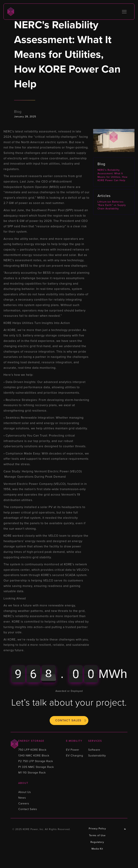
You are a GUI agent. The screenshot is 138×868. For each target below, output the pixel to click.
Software (94, 750)
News (22, 798)
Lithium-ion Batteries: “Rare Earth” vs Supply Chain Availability (112, 205)
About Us (25, 792)
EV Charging (75, 756)
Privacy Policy (97, 829)
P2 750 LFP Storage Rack (36, 761)
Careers (24, 804)
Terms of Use (97, 835)
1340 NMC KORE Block (34, 756)
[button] (124, 12)
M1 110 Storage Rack (32, 773)
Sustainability (97, 756)
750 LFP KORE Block (32, 750)
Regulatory (97, 842)
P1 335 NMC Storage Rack (36, 767)
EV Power (73, 750)
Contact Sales (68, 720)
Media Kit (97, 849)
